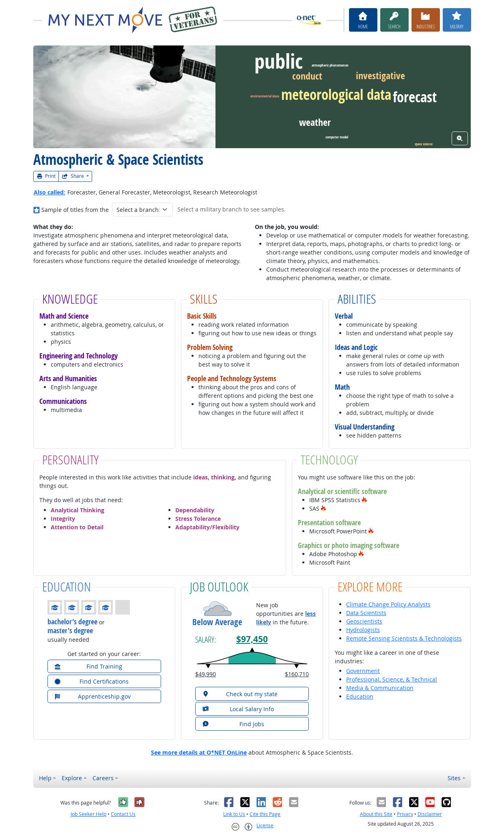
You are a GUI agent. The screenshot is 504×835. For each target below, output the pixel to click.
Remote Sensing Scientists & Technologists (404, 638)
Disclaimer (430, 814)
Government (363, 671)
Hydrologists (363, 630)
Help (45, 778)
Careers (103, 778)
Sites (454, 778)
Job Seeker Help (88, 814)
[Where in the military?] (37, 210)
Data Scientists (366, 613)
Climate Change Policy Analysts (388, 604)
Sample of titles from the (75, 210)
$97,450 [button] (252, 639)
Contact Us (123, 814)
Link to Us (234, 814)
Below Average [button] (217, 622)
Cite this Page (265, 814)
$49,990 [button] (206, 674)
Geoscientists (364, 621)
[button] (364, 500)
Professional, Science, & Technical (392, 679)
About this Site (376, 814)
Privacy (405, 814)
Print (46, 176)
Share (73, 176)
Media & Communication (380, 688)
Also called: (50, 192)
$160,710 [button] (297, 674)
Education (360, 696)
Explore (72, 778)
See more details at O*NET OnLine (199, 752)
